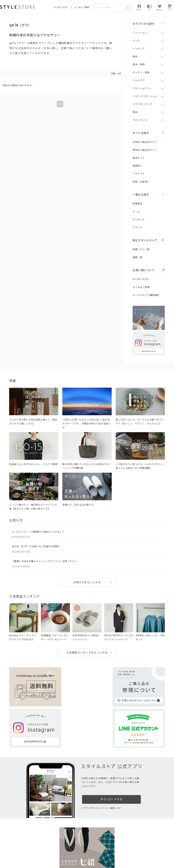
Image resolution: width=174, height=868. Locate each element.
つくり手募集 (63, 847)
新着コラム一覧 (141, 249)
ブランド (137, 227)
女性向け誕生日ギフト (145, 142)
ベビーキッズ (140, 120)
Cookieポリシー (71, 855)
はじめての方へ (61, 7)
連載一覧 (137, 257)
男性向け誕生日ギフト (145, 150)
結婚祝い (137, 166)
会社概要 (110, 855)
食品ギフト (139, 158)
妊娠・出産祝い (141, 182)
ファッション (140, 33)
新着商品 (137, 204)
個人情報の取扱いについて (49, 855)
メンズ (136, 41)
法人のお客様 (46, 847)
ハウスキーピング (142, 104)
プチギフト (139, 174)
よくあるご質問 (82, 7)
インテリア (139, 49)
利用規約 (4, 855)
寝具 (135, 57)
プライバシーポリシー (21, 855)
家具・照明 (139, 64)
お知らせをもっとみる (87, 582)
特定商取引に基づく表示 (93, 855)
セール (136, 212)
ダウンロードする (111, 746)
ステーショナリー (142, 88)
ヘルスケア (139, 80)
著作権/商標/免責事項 (11, 860)
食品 (135, 112)
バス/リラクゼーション (145, 96)
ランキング (139, 220)
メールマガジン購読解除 (146, 295)
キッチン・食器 (141, 72)
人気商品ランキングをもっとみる (87, 653)
